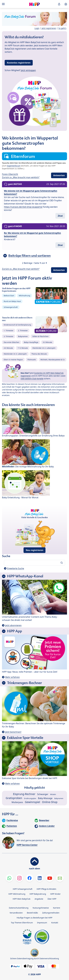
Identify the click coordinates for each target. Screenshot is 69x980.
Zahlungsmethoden (51, 913)
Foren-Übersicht (10, 174)
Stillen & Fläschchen (40, 336)
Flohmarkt (32, 360)
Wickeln (53, 794)
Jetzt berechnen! (13, 732)
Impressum (42, 923)
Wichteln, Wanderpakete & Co (53, 360)
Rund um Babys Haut (12, 301)
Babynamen (23, 336)
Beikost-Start (9, 296)
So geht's (62, 28)
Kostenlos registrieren (19, 63)
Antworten (59, 175)
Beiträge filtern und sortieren (30, 256)
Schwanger (43, 794)
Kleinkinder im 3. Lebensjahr (15, 354)
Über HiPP (52, 899)
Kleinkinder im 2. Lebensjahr (44, 348)
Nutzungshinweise (41, 908)
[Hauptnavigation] (4, 4)
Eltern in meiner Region (13, 360)
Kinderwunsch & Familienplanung (17, 325)
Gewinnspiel (33, 802)
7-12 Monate (23, 348)
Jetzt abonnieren (13, 625)
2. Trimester (23, 330)
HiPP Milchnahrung (17, 894)
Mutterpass (17, 802)
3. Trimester (9, 336)
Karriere (57, 908)
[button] (59, 4)
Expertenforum (14, 166)
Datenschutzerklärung (19, 908)
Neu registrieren (35, 550)
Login (37, 28)
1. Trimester (9, 330)
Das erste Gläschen (11, 342)
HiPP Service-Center (27, 845)
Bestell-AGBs (32, 913)
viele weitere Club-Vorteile (32, 379)
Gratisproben (14, 798)
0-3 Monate (48, 342)
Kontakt (55, 923)
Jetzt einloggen (28, 70)
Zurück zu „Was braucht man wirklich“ (21, 177)
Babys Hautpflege (31, 342)
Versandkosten (16, 913)
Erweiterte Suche (16, 568)
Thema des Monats (39, 354)
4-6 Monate (8, 348)
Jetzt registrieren (49, 28)
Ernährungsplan (30, 798)
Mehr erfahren (12, 677)
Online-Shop (50, 802)
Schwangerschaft (11, 307)
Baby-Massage (45, 798)
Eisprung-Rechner (24, 794)
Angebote (39, 899)
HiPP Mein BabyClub (21, 899)
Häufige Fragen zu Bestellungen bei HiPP (34, 918)
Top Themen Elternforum (22, 923)
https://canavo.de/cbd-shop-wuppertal (23, 207)
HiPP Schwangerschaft (23, 889)
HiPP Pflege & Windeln (46, 889)
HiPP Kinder (55, 894)
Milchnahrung (24, 296)
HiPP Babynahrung (38, 894)
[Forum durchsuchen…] (34, 563)
